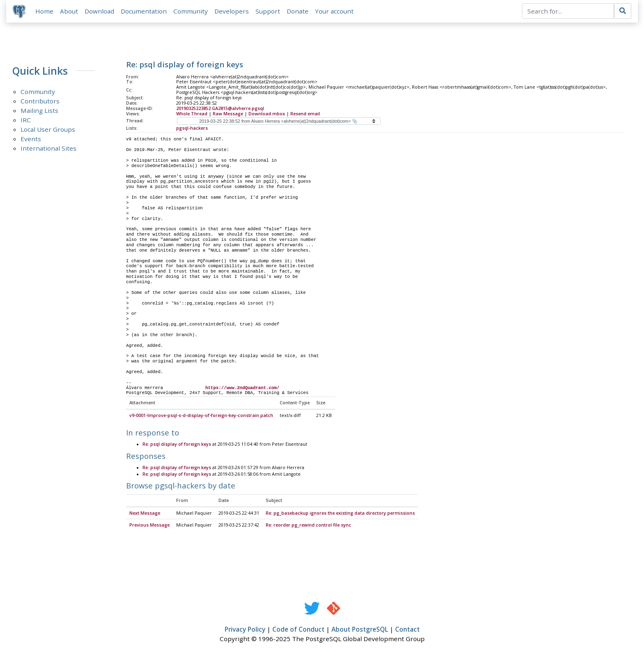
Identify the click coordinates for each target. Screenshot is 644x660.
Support (268, 11)
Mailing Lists (39, 111)
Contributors (40, 101)
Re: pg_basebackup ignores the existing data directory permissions (340, 513)
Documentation (144, 11)
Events (31, 139)
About (69, 11)
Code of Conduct (298, 630)
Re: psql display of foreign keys (177, 445)
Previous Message (149, 526)
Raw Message (228, 114)
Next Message (145, 513)
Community (191, 11)
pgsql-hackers (192, 128)
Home (44, 11)
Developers (232, 11)
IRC (26, 120)
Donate (298, 11)
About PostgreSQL (360, 630)
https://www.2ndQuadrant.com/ (242, 388)
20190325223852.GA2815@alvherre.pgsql (220, 108)
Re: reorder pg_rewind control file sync (308, 526)
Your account (334, 11)
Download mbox (267, 114)
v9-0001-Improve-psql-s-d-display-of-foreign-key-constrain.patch (201, 416)
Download (99, 11)
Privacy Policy (245, 630)
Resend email (305, 114)
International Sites (48, 149)
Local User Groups (48, 130)
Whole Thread (192, 114)
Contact (407, 630)
